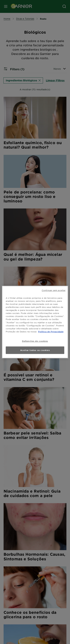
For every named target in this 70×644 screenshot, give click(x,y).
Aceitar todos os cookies (35, 350)
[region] (35, 322)
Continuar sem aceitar (54, 290)
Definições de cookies (35, 341)
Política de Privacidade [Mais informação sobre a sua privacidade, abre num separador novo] (51, 331)
